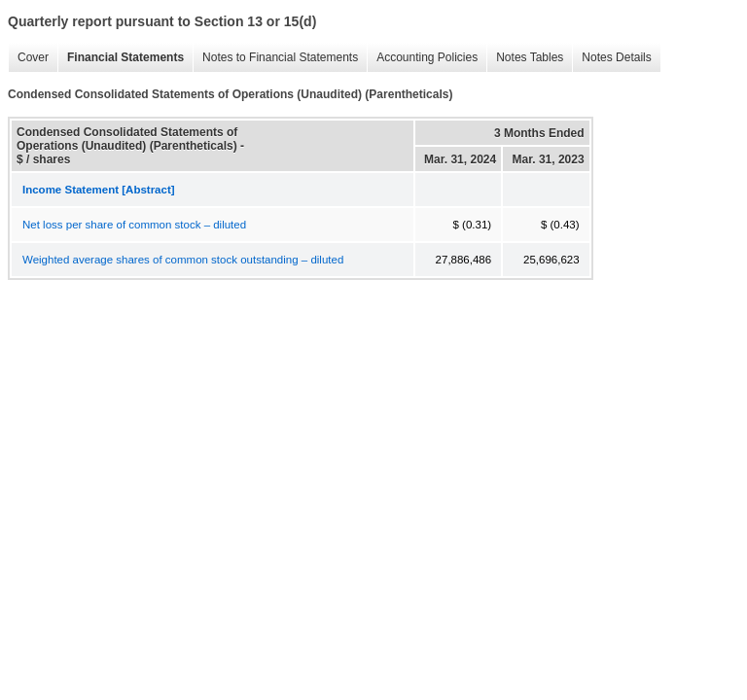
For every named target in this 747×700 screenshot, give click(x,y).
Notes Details (611, 58)
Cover (28, 58)
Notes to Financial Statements (275, 58)
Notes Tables (525, 58)
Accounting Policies (422, 58)
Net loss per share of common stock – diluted (134, 225)
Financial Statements (121, 58)
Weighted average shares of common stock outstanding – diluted (183, 260)
